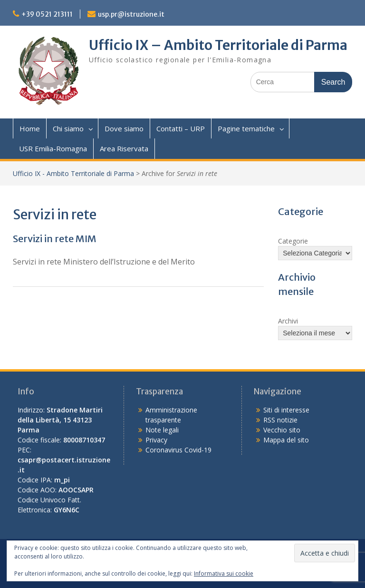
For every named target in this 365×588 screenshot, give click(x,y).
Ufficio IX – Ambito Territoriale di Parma (218, 45)
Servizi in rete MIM (55, 239)
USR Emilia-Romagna (53, 148)
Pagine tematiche (246, 128)
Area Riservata (124, 148)
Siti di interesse (286, 410)
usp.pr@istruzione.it (131, 14)
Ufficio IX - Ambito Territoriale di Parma (73, 173)
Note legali (162, 430)
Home (30, 128)
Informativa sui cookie (224, 573)
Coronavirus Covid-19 (178, 450)
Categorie (293, 241)
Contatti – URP (181, 128)
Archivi (288, 321)
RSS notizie (280, 420)
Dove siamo (124, 128)
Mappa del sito (286, 440)
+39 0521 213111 (47, 14)
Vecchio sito (282, 430)
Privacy (156, 440)
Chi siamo (68, 128)
